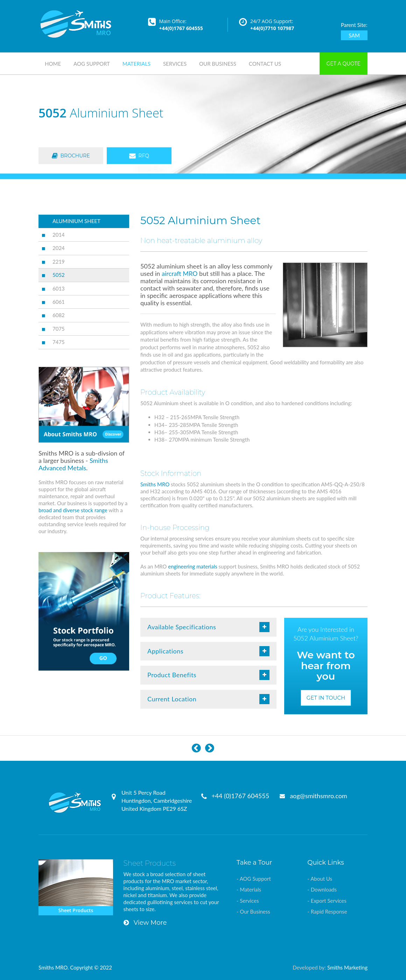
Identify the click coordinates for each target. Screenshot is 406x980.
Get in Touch (326, 698)
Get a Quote (344, 64)
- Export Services (327, 901)
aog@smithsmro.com (318, 796)
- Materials (249, 889)
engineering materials (192, 566)
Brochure (71, 156)
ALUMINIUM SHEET (76, 221)
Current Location (208, 699)
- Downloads (322, 889)
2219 (59, 262)
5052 (59, 275)
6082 (59, 315)
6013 (59, 288)
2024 (59, 248)
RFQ (139, 156)
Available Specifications (208, 627)
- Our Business (253, 911)
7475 (59, 342)
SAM (354, 35)
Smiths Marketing (347, 967)
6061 (59, 302)
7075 (59, 329)
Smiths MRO (155, 484)
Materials (136, 64)
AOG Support (92, 64)
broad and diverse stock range (73, 510)
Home (53, 64)
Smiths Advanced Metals (73, 464)
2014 (59, 235)
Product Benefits (208, 675)
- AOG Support (254, 879)
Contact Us (265, 64)
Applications (208, 651)
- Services (248, 901)
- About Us (320, 879)
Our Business (218, 64)
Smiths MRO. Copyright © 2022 (75, 967)
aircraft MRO (180, 273)
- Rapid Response (327, 911)
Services (175, 64)
